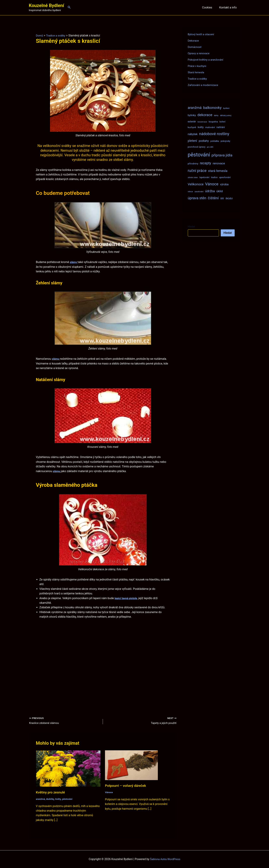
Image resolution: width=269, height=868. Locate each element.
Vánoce (109, 793)
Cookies (209, 7)
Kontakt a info (229, 7)
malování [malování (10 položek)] (210, 127)
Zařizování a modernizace (204, 85)
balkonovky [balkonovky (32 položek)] (212, 108)
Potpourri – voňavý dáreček (127, 786)
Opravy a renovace (199, 53)
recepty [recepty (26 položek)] (206, 163)
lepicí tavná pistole (126, 598)
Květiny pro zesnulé (51, 793)
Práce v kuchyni (198, 66)
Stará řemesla (196, 72)
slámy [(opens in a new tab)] (74, 262)
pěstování (68, 799)
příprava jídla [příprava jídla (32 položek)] (222, 155)
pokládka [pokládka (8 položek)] (215, 141)
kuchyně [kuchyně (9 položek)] (192, 127)
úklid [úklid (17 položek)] (219, 191)
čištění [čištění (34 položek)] (213, 198)
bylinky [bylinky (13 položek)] (192, 115)
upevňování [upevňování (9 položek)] (225, 177)
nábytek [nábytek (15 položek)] (193, 134)
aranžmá (41, 799)
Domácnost (195, 47)
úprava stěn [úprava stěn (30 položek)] (197, 198)
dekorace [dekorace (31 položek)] (205, 115)
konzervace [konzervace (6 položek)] (202, 122)
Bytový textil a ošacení (202, 34)
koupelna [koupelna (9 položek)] (213, 122)
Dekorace (194, 41)
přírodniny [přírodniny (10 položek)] (193, 163)
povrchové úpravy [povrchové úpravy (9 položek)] (197, 147)
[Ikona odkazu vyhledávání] (69, 7)
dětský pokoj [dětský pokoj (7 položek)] (226, 115)
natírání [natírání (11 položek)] (221, 127)
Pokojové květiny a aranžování (207, 60)
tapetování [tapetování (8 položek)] (204, 177)
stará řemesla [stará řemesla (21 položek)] (218, 171)
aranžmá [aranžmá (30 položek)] (195, 108)
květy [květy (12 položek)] (201, 127)
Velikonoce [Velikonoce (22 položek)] (196, 184)
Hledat (191, 227)
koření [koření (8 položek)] (222, 122)
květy (59, 799)
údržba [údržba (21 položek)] (210, 191)
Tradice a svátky (198, 79)
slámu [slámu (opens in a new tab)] (56, 359)
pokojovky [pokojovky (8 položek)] (225, 141)
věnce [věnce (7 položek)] (190, 191)
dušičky (51, 799)
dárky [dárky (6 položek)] (216, 115)
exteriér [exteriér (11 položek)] (192, 122)
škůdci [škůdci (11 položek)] (229, 198)
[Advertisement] (103, 662)
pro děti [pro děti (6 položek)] (210, 147)
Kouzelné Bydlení (47, 5)
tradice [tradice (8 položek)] (214, 177)
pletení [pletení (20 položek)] (192, 141)
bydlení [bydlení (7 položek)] (226, 108)
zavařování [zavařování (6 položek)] (199, 192)
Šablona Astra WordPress (165, 859)
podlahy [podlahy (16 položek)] (204, 141)
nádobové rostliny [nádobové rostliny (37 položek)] (214, 134)
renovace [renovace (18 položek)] (219, 163)
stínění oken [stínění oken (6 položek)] (193, 177)
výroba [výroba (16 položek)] (224, 184)
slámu (57, 471)
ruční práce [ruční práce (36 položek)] (197, 171)
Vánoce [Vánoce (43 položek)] (212, 184)
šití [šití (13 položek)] (222, 198)
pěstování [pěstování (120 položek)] (199, 155)
